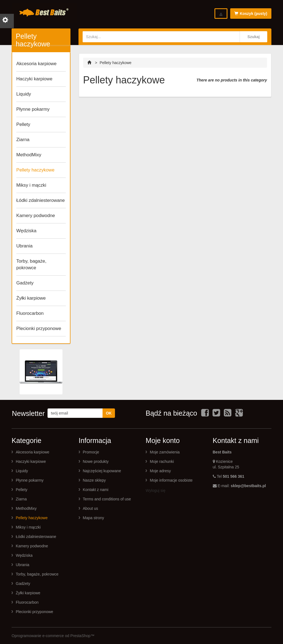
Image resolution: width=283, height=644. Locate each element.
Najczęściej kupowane (102, 471)
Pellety (23, 124)
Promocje (91, 452)
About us (91, 508)
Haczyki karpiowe (34, 79)
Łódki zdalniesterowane (40, 200)
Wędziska (26, 231)
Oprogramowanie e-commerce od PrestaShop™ (53, 636)
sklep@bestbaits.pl (248, 486)
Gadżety (25, 283)
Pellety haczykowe (35, 170)
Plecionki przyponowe (39, 328)
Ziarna (23, 140)
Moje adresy (160, 471)
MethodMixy (29, 155)
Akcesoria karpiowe (36, 64)
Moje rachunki (162, 461)
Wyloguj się (155, 490)
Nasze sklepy (94, 480)
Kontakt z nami (96, 490)
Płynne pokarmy (33, 109)
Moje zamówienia (165, 452)
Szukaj (253, 37)
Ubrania (24, 246)
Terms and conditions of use (107, 499)
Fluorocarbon (30, 313)
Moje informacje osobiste (171, 480)
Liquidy (24, 94)
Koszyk (251, 14)
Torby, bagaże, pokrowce (31, 264)
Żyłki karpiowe (31, 298)
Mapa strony (94, 518)
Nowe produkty (96, 461)
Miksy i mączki (31, 185)
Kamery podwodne (36, 216)
